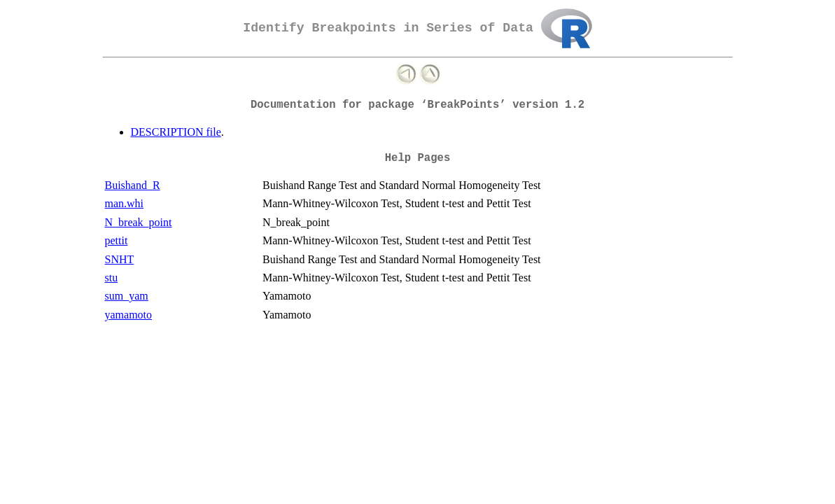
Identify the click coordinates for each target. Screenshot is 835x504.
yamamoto (129, 315)
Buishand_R (133, 185)
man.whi (125, 203)
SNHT (120, 259)
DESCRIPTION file (176, 132)
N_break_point (139, 222)
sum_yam (127, 296)
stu (112, 278)
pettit (117, 240)
